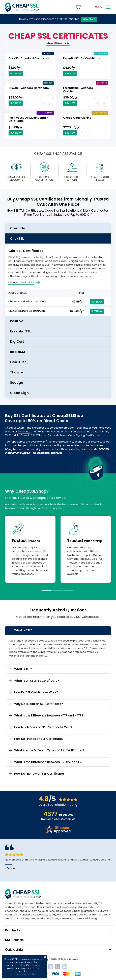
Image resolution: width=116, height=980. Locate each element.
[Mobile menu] (108, 7)
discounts (24, 432)
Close (45, 957)
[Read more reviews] (58, 832)
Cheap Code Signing (77, 118)
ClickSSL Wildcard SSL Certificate (27, 311)
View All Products (58, 43)
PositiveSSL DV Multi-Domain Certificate (28, 119)
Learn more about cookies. (23, 974)
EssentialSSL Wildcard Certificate (78, 90)
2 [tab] (58, 591)
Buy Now (16, 73)
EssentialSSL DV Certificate (82, 58)
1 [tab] (47, 591)
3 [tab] (69, 591)
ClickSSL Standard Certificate (29, 58)
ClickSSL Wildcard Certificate (29, 88)
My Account (88, 7)
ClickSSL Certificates (21, 282)
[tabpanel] (30, 549)
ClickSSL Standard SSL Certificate (27, 302)
